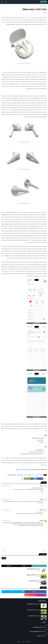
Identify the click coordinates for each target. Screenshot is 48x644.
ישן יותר (4, 551)
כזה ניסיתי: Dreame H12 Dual (34, 581)
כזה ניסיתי (30, 475)
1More (43, 22)
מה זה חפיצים (28, 642)
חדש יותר (44, 551)
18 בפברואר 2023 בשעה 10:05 (6, 486)
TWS (26, 18)
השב (42, 495)
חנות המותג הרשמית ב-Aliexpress (23, 470)
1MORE (41, 6)
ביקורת (34, 475)
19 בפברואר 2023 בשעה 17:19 (6, 510)
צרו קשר (19, 642)
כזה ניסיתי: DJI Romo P (41, 636)
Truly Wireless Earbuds (12, 475)
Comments (9, 566)
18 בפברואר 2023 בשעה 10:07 (6, 499)
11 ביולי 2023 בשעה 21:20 (6, 521)
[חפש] (29, 558)
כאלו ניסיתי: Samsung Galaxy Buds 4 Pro (38, 632)
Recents (24, 566)
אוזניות (30, 18)
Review (19, 475)
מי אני (23, 642)
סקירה (26, 475)
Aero (22, 475)
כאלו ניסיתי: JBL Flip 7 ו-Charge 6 (33, 575)
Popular (39, 566)
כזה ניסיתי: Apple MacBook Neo (34, 569)
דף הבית (45, 6)
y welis (41, 521)
